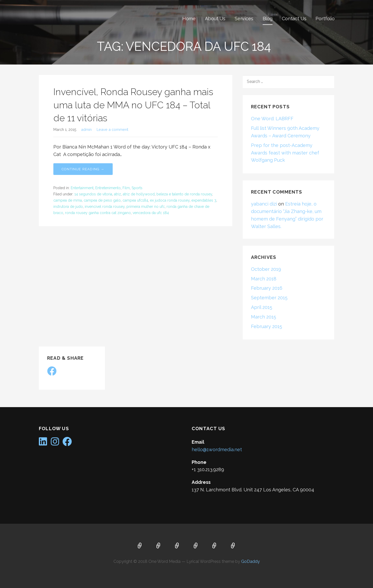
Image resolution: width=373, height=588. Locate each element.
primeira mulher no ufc (146, 207)
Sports (137, 188)
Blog (268, 19)
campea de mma (68, 200)
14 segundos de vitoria (93, 194)
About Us (215, 19)
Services (244, 19)
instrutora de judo (68, 207)
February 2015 (267, 326)
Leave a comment (112, 129)
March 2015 (264, 317)
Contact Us (294, 19)
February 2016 (267, 288)
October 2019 (266, 269)
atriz (117, 194)
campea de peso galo (102, 200)
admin (86, 129)
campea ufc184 (135, 200)
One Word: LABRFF (272, 119)
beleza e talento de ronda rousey (184, 194)
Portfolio (325, 19)
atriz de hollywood (139, 194)
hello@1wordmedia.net (217, 449)
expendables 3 (204, 200)
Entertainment (82, 188)
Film (126, 188)
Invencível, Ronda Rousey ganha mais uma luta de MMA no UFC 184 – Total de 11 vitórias (133, 105)
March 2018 (264, 279)
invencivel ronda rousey (105, 207)
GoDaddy (250, 561)
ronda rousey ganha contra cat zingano (98, 213)
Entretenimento (108, 188)
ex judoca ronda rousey (170, 200)
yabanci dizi (264, 204)
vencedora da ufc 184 (151, 213)
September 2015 (269, 298)
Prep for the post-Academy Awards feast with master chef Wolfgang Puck (285, 153)
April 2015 (262, 307)
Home (189, 19)
